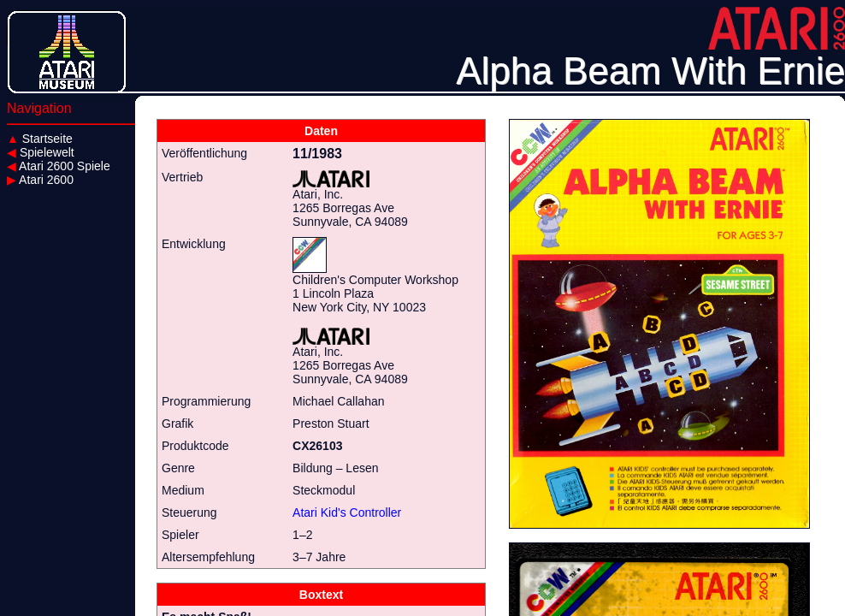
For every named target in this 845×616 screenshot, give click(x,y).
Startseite (40, 139)
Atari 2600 (40, 180)
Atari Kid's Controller (347, 512)
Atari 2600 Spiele (59, 166)
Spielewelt (41, 152)
